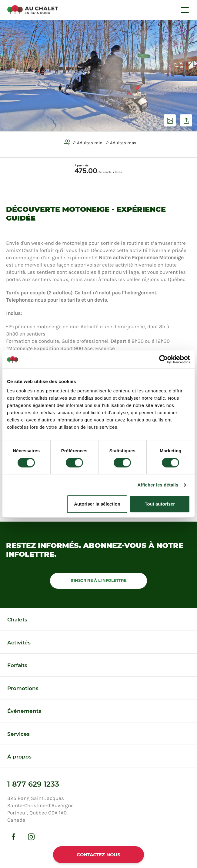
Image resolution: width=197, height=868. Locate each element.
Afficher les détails (158, 485)
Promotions (23, 688)
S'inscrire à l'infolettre (99, 580)
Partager (186, 120)
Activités (19, 643)
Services (18, 734)
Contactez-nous (98, 855)
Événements (24, 711)
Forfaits (17, 665)
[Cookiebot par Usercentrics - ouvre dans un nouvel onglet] (164, 359)
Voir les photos (170, 120)
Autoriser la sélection (97, 504)
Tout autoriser (160, 504)
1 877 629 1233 (33, 784)
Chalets (17, 620)
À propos (19, 757)
